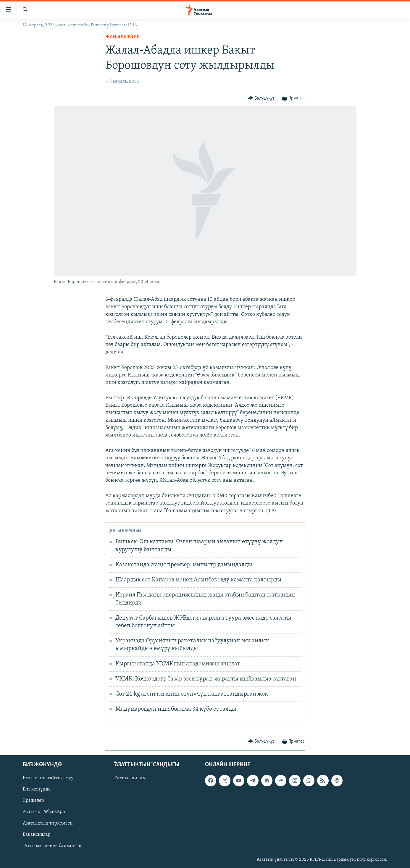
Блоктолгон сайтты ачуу (48, 778)
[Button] (261, 98)
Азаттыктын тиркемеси (48, 823)
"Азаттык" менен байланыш (52, 846)
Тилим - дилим (130, 778)
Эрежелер (33, 801)
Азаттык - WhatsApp (44, 812)
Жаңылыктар (122, 37)
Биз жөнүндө (37, 789)
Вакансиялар (37, 835)
